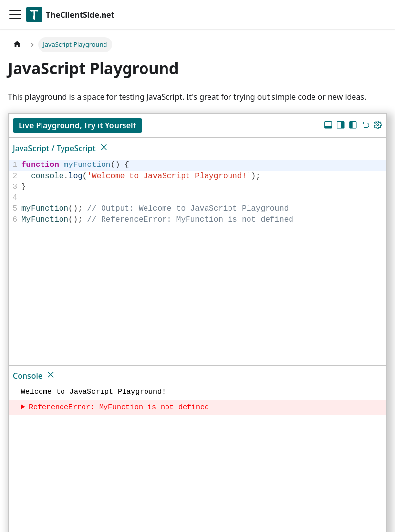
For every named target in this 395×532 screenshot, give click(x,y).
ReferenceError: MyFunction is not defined (119, 408)
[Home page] (17, 45)
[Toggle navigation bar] (15, 15)
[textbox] (202, 192)
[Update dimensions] (378, 126)
